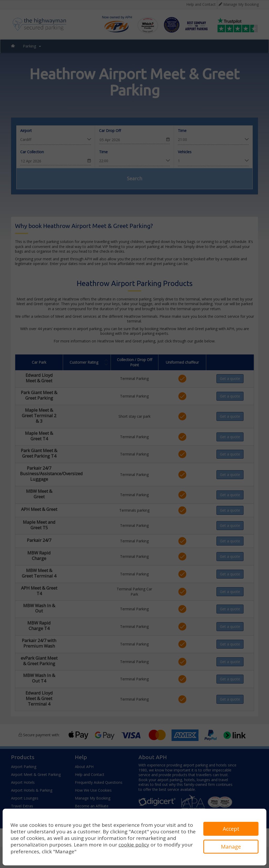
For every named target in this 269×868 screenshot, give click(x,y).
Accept (231, 829)
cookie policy (134, 845)
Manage (231, 847)
